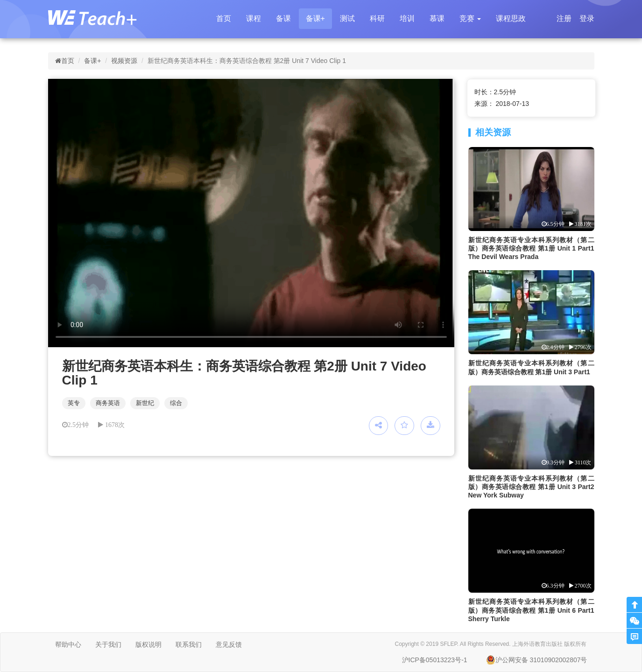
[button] (470, 19)
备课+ (315, 18)
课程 (254, 18)
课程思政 (511, 18)
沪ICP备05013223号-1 (435, 660)
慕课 (437, 18)
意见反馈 (229, 644)
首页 (224, 18)
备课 (283, 18)
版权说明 (148, 644)
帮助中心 (68, 644)
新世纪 (145, 403)
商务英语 (108, 403)
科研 (377, 18)
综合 (176, 403)
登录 (587, 18)
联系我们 (189, 644)
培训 (407, 18)
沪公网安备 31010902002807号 (537, 660)
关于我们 (108, 644)
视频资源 (124, 61)
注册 (564, 18)
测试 (347, 18)
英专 (74, 403)
